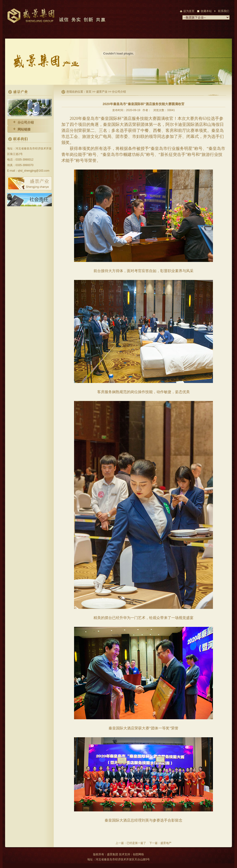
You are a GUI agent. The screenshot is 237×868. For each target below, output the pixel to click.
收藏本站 (206, 11)
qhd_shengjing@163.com (34, 171)
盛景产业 (102, 92)
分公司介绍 (26, 122)
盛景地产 (166, 843)
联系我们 (224, 11)
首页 (89, 92)
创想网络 (138, 854)
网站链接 (24, 129)
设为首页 (189, 11)
